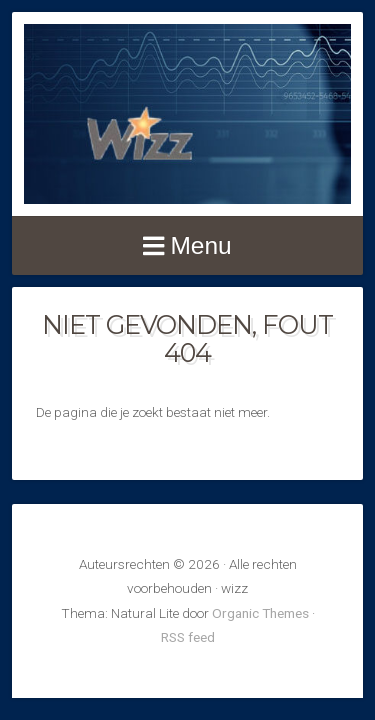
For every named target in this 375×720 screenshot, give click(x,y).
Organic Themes (260, 613)
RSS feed (188, 637)
